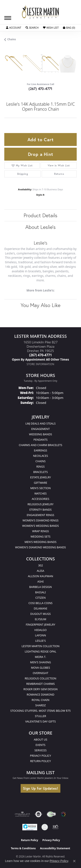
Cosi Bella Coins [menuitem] (41, 603)
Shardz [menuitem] (40, 705)
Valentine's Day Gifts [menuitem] (41, 721)
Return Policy (40, 761)
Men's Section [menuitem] (40, 488)
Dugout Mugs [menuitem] (40, 614)
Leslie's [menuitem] (40, 641)
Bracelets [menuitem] (40, 472)
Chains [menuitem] (40, 461)
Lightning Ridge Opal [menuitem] (40, 651)
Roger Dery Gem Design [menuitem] (40, 689)
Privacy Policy (41, 756)
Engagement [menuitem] (40, 429)
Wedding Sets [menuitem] (40, 536)
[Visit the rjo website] (55, 827)
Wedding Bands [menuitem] (40, 434)
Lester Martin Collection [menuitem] (40, 646)
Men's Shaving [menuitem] (40, 662)
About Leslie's (40, 227)
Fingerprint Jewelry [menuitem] (40, 625)
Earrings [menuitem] (41, 450)
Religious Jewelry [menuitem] (40, 504)
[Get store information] (40, 364)
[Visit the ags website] (22, 814)
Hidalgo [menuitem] (40, 630)
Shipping (22, 174)
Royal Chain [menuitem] (40, 700)
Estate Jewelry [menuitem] (40, 477)
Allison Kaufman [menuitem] (41, 576)
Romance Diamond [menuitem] (40, 694)
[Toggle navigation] (8, 18)
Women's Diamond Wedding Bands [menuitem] (40, 547)
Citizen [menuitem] (40, 598)
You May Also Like (40, 305)
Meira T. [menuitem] (40, 657)
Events (41, 745)
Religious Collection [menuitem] (40, 678)
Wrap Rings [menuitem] (40, 531)
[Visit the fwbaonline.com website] (51, 814)
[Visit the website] (63, 814)
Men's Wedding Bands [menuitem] (40, 542)
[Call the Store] (41, 355)
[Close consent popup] (74, 861)
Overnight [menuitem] (40, 673)
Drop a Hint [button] (41, 154)
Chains (12, 39)
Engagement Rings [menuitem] (41, 515)
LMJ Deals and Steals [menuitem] (40, 423)
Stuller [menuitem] (41, 716)
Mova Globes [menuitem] (40, 668)
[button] (14, 28)
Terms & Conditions (23, 848)
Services (40, 750)
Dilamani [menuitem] (40, 608)
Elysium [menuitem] (40, 619)
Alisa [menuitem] (40, 571)
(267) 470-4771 (40, 89)
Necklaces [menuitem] (41, 456)
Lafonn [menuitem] (40, 635)
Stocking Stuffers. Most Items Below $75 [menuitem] (40, 711)
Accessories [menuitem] (40, 499)
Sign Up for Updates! (40, 788)
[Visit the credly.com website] (45, 827)
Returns (59, 174)
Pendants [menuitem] (41, 440)
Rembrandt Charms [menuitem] (40, 684)
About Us (40, 739)
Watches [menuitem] (40, 493)
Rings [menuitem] (40, 467)
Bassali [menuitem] (41, 592)
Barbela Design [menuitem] (40, 587)
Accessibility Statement (55, 848)
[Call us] (41, 359)
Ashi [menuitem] (40, 581)
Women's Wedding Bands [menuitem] (40, 526)
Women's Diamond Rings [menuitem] (41, 520)
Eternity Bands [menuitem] (41, 510)
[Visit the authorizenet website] (39, 814)
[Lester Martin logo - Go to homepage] (41, 12)
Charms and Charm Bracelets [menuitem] (40, 445)
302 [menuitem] (41, 565)
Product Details (40, 215)
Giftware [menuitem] (40, 483)
